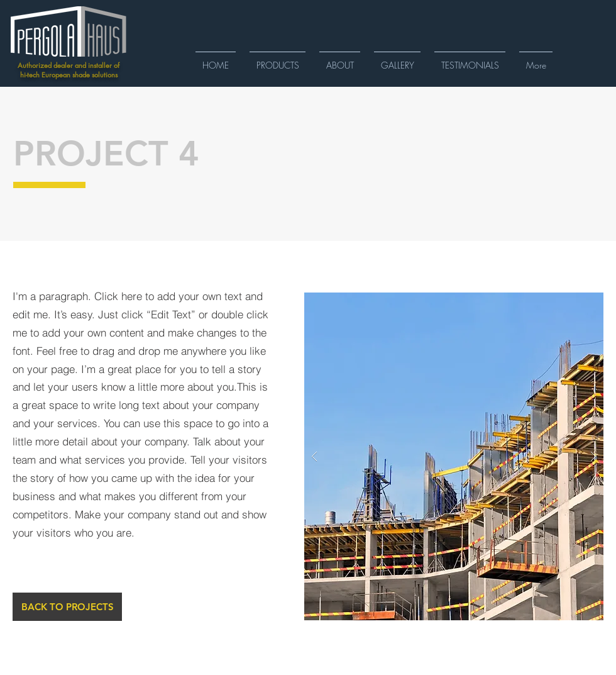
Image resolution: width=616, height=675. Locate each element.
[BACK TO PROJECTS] (67, 607)
